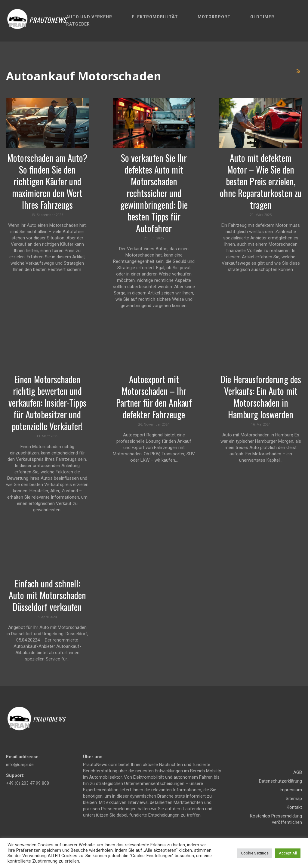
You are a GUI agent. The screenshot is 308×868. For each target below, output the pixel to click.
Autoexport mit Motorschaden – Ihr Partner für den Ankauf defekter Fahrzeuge (154, 397)
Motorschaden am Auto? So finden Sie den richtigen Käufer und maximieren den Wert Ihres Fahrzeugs (47, 181)
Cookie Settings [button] (255, 853)
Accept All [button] (288, 853)
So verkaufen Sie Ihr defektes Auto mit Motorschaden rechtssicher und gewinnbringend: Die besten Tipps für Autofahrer (154, 193)
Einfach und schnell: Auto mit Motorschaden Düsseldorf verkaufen (47, 595)
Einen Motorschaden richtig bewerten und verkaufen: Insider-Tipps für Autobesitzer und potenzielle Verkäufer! (47, 403)
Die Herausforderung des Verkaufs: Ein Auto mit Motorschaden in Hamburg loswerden (261, 397)
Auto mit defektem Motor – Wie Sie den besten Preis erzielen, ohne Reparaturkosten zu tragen (261, 181)
